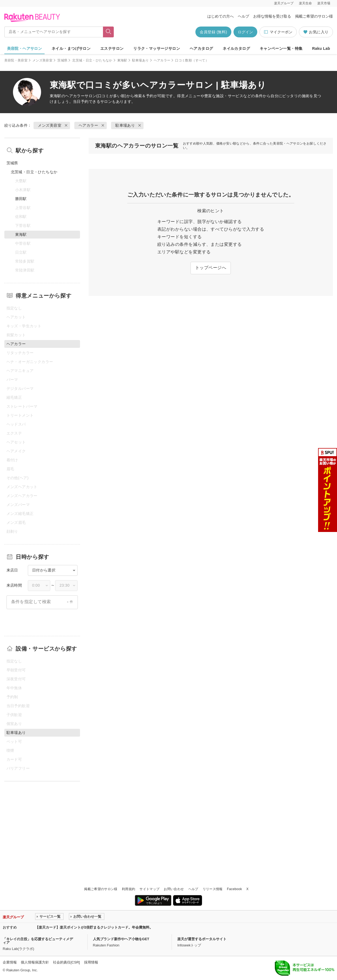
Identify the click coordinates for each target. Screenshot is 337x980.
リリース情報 (213, 889)
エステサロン (112, 48)
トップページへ (211, 268)
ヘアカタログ (201, 48)
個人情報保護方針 (35, 962)
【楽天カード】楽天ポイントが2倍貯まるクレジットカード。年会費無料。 (94, 927)
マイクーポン (278, 32)
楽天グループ (284, 3)
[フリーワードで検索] (108, 32)
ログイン (245, 32)
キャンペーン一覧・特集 (281, 48)
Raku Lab (321, 48)
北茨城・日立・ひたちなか (92, 60)
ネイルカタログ (236, 48)
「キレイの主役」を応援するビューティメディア (38, 941)
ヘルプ (243, 16)
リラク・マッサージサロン (157, 48)
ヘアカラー (162, 60)
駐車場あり (141, 60)
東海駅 (122, 60)
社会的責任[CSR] (66, 962)
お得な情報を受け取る (272, 16)
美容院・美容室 (16, 60)
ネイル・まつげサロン (71, 48)
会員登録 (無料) (213, 32)
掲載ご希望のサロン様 (314, 16)
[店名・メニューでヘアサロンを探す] (54, 32)
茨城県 (62, 60)
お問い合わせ (174, 889)
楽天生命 (305, 3)
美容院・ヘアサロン (25, 48)
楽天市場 (324, 3)
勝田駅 (21, 199)
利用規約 (129, 889)
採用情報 (91, 962)
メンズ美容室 (42, 60)
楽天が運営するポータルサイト (202, 939)
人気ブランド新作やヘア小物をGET (121, 939)
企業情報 (10, 962)
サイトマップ (149, 889)
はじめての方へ (221, 16)
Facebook (235, 889)
